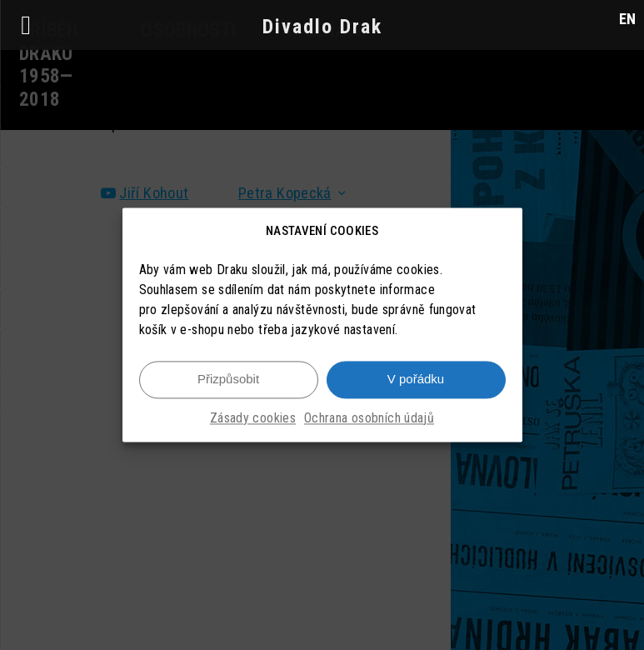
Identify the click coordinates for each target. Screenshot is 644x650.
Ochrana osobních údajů (369, 420)
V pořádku (416, 381)
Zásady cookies (253, 420)
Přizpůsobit (228, 381)
